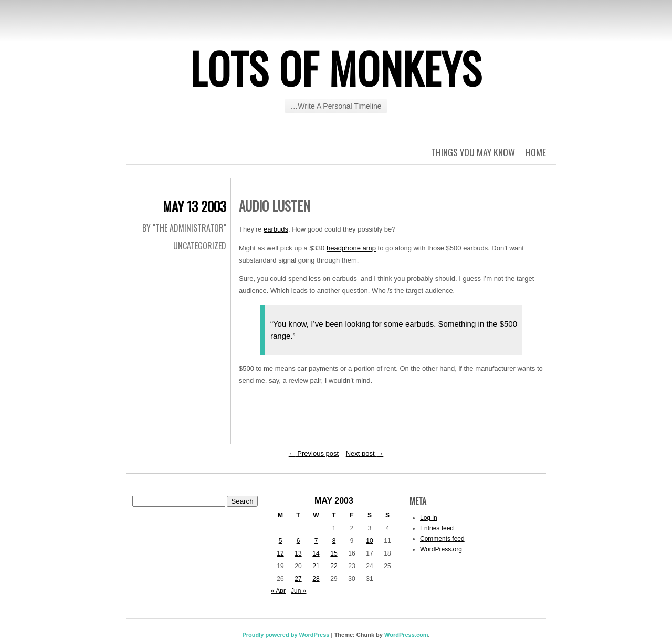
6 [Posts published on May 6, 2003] (298, 541)
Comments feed (442, 539)
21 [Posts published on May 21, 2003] (316, 566)
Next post (365, 453)
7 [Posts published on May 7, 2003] (316, 541)
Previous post (314, 453)
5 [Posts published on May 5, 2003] (281, 541)
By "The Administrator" (184, 228)
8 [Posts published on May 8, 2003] (334, 541)
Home (536, 152)
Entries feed (437, 528)
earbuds (276, 229)
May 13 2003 (195, 206)
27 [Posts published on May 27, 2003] (298, 579)
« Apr (278, 591)
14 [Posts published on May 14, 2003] (316, 553)
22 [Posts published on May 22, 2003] (334, 566)
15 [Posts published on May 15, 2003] (334, 553)
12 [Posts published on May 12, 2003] (280, 553)
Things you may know (473, 152)
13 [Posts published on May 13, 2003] (298, 553)
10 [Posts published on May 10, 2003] (369, 541)
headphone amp (351, 248)
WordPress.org (441, 549)
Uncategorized (200, 246)
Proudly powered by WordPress (286, 635)
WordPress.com (406, 635)
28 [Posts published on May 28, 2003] (316, 579)
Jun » (298, 591)
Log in (429, 518)
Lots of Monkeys (336, 68)
